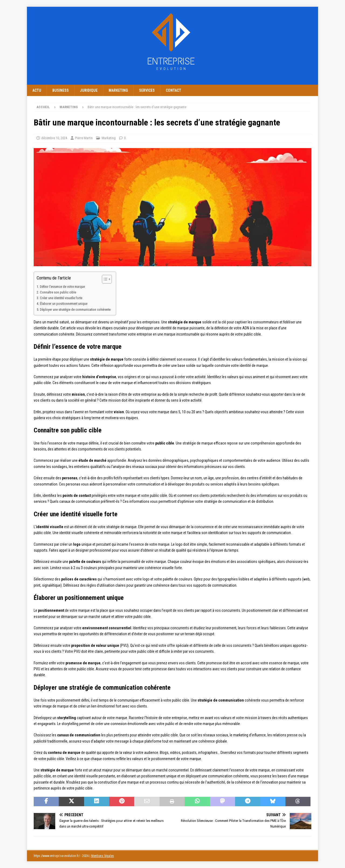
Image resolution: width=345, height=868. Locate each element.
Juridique (89, 90)
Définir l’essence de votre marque (62, 287)
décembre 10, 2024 (54, 138)
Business (61, 90)
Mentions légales (103, 856)
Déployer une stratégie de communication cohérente (75, 310)
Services (147, 90)
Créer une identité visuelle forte (61, 298)
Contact (173, 90)
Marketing (118, 90)
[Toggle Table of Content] (104, 279)
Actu (37, 90)
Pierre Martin (84, 138)
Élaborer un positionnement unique (64, 304)
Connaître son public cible (58, 292)
